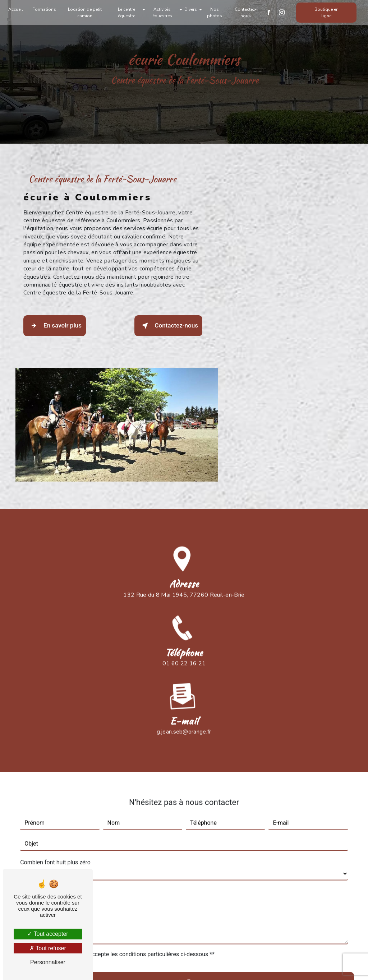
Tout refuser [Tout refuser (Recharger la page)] (48, 948)
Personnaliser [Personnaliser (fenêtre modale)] (48, 962)
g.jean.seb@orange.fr (184, 568)
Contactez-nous (245, 13)
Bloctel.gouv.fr (137, 885)
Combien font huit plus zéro (55, 699)
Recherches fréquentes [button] (184, 944)
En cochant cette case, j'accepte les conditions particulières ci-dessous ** (121, 791)
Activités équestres (163, 13)
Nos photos (214, 13)
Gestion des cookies (273, 965)
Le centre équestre (127, 13)
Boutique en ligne (325, 13)
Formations (46, 9)
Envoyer (199, 820)
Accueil (18, 9)
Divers (190, 9)
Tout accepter (48, 934)
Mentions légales (207, 965)
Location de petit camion (87, 13)
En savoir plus (57, 327)
